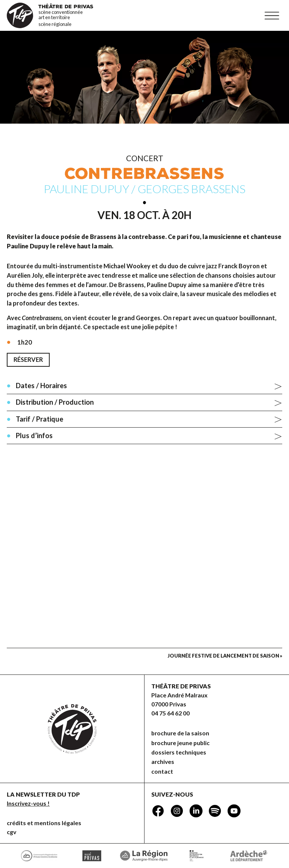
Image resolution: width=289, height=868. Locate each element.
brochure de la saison (180, 733)
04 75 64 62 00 (170, 713)
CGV (11, 832)
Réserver (28, 359)
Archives (163, 761)
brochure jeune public (180, 743)
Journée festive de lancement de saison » (225, 656)
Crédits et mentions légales (44, 823)
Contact (162, 771)
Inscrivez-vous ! (28, 803)
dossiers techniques (179, 752)
